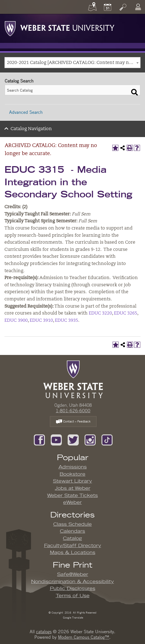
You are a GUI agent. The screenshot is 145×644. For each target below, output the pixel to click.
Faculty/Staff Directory (73, 546)
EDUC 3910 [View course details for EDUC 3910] (41, 321)
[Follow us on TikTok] (107, 439)
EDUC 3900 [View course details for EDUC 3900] (16, 321)
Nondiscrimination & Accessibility (72, 582)
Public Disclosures (73, 589)
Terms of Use (73, 596)
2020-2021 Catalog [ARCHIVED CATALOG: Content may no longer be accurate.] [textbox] (74, 63)
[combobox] (72, 63)
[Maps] (92, 7)
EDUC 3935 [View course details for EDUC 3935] (67, 321)
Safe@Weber (73, 575)
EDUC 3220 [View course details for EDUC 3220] (100, 313)
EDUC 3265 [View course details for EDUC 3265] (126, 313)
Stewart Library (72, 481)
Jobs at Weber (73, 488)
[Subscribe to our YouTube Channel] (56, 439)
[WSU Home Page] (73, 379)
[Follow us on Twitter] (73, 439)
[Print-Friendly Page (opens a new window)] (130, 148)
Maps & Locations (73, 553)
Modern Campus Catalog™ (84, 637)
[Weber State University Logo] (60, 27)
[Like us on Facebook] (39, 439)
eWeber (72, 503)
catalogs (44, 632)
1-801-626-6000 (73, 411)
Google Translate (73, 617)
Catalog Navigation (31, 129)
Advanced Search (26, 112)
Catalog (72, 539)
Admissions (73, 467)
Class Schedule (72, 524)
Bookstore (72, 474)
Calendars (72, 531)
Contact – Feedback (73, 422)
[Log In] (138, 7)
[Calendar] (108, 7)
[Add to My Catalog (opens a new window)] (115, 148)
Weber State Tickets (72, 496)
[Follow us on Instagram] (90, 439)
